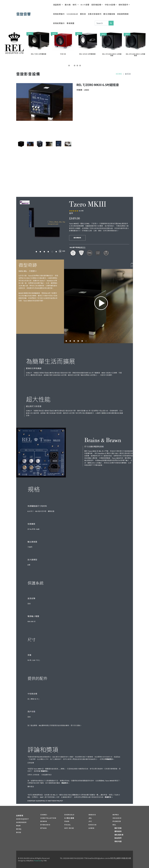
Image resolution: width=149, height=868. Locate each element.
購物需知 (118, 831)
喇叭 (75, 5)
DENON (44, 821)
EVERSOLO (69, 815)
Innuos (92, 815)
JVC (90, 821)
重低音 (83, 14)
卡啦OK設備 (110, 5)
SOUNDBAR (72, 14)
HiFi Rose (69, 828)
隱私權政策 (119, 835)
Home (119, 74)
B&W (18, 826)
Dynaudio (45, 825)
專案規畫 (71, 23)
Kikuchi (93, 825)
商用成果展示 (59, 14)
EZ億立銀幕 (69, 818)
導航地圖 (118, 841)
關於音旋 (118, 828)
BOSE (19, 832)
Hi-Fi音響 (85, 5)
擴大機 (68, 5)
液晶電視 (57, 5)
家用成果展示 (59, 23)
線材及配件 (123, 5)
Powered (37, 861)
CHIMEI (44, 815)
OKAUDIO (117, 818)
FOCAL (68, 825)
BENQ (19, 829)
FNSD (67, 821)
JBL (90, 818)
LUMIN (91, 828)
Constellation (48, 818)
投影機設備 (96, 5)
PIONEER (117, 821)
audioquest (23, 819)
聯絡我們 (118, 838)
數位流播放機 (109, 14)
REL (114, 825)
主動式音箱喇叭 (95, 14)
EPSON (43, 828)
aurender (21, 822)
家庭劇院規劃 (123, 14)
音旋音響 (23, 14)
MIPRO (116, 815)
